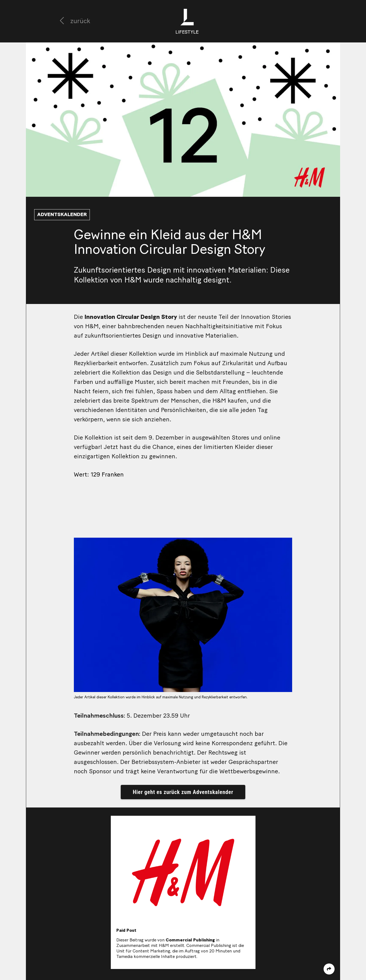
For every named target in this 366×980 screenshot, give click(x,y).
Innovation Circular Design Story (131, 317)
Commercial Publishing (190, 940)
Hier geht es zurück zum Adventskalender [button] (183, 792)
